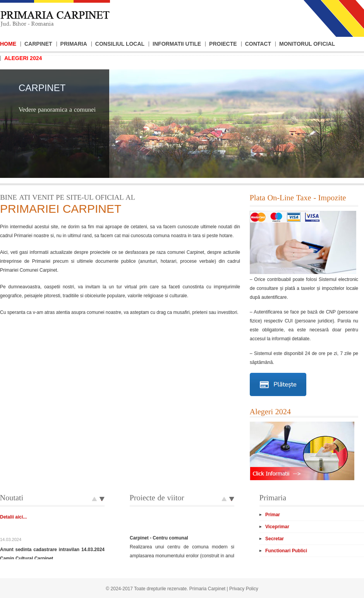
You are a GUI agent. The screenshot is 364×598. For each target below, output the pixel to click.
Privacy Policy (244, 589)
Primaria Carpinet (207, 589)
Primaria (74, 44)
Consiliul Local (120, 44)
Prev (102, 500)
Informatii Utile (177, 44)
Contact (258, 44)
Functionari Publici (286, 551)
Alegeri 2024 (23, 58)
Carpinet (38, 44)
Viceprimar (277, 527)
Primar (273, 515)
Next (94, 500)
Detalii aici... (13, 535)
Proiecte (223, 44)
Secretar (275, 539)
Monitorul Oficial (307, 44)
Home (8, 44)
